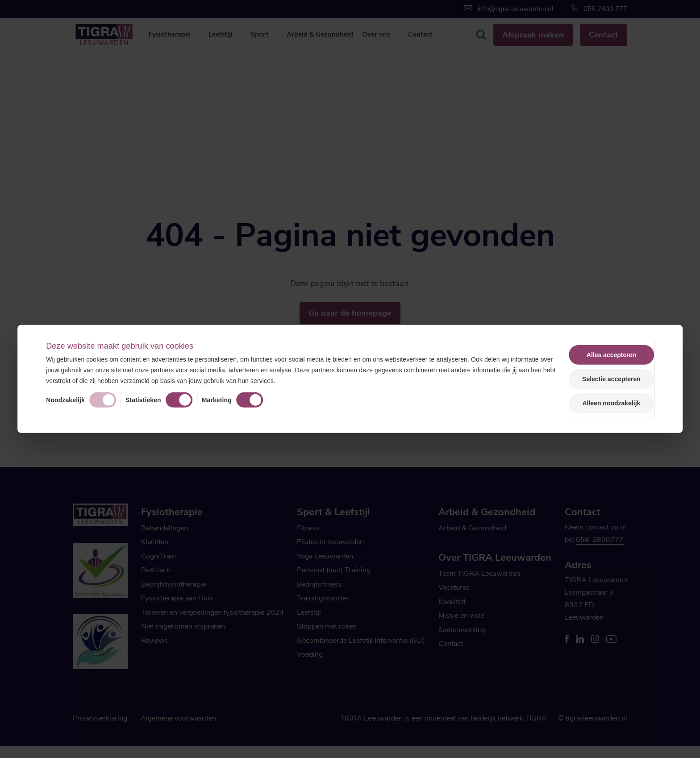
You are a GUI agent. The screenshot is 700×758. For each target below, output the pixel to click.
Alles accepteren (611, 355)
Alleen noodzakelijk (611, 403)
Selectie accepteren (611, 379)
